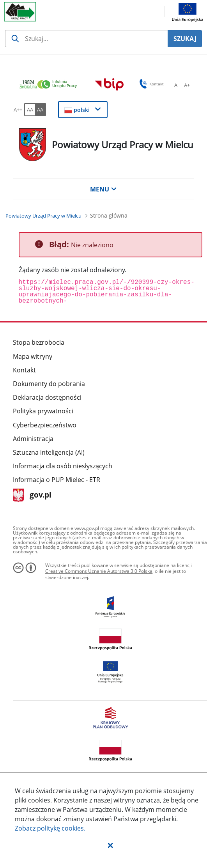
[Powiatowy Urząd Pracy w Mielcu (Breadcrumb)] (43, 216)
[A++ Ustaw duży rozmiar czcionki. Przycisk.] (18, 110)
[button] (110, 845)
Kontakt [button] (150, 84)
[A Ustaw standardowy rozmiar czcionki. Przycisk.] (176, 85)
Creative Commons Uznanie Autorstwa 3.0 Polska (99, 571)
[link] (50, 85)
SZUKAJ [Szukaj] (185, 39)
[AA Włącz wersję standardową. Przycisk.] (30, 110)
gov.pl (32, 495)
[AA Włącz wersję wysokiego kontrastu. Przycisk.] (41, 110)
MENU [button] (103, 189)
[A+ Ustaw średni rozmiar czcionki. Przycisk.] (187, 85)
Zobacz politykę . (50, 828)
